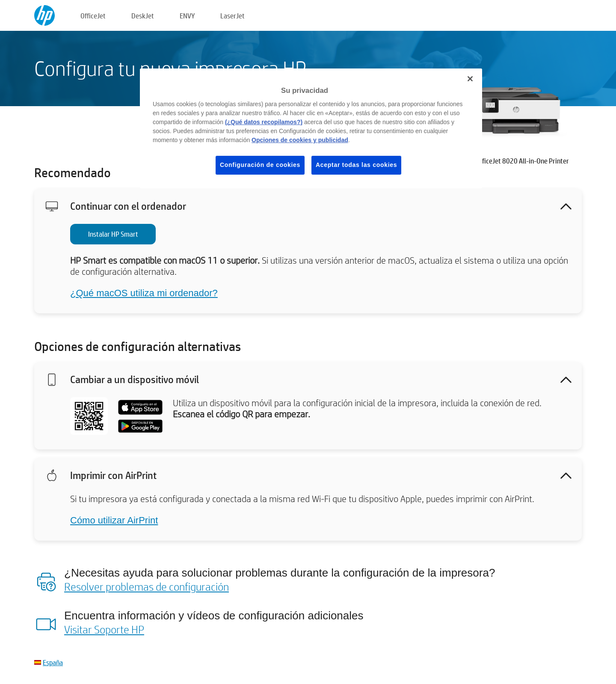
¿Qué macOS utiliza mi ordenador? (144, 293)
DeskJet (143, 16)
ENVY (187, 16)
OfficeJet (93, 16)
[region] (311, 128)
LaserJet (232, 16)
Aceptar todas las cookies (356, 165)
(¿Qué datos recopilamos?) (264, 122)
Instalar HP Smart (113, 234)
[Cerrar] (470, 79)
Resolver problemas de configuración (147, 586)
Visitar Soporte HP (104, 629)
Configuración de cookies (260, 165)
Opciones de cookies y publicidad (300, 140)
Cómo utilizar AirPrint (114, 520)
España (53, 662)
